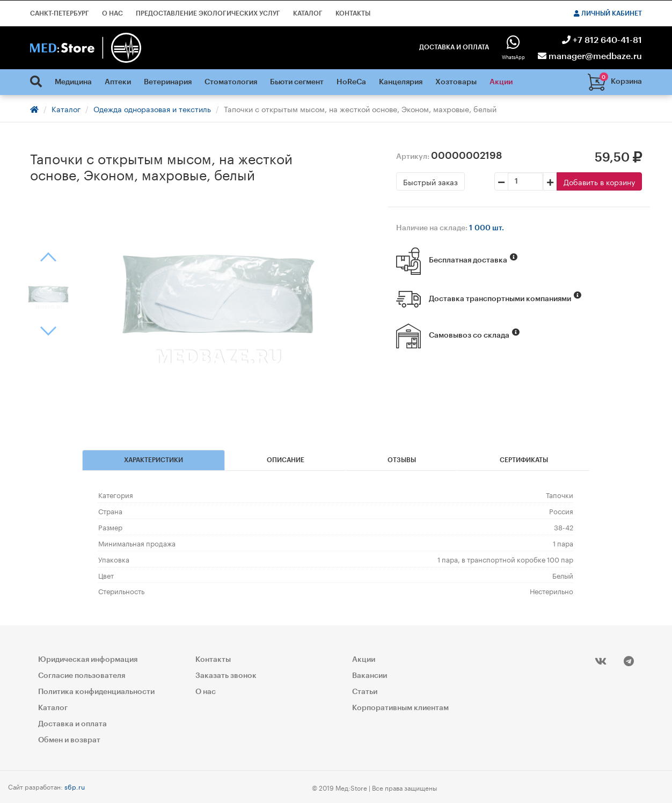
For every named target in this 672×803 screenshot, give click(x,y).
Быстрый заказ (430, 181)
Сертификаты (524, 460)
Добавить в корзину (599, 181)
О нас (112, 13)
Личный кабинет (608, 13)
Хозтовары (456, 82)
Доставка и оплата (454, 47)
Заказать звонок (226, 676)
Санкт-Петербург (60, 13)
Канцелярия (401, 82)
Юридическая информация (88, 660)
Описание (286, 460)
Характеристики (154, 460)
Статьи (365, 692)
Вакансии (370, 676)
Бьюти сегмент (297, 82)
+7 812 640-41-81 (602, 40)
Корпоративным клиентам (400, 708)
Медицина (73, 82)
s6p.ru (75, 786)
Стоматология (231, 82)
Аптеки (118, 82)
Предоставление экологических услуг (208, 13)
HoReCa (351, 82)
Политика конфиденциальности (96, 692)
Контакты (353, 13)
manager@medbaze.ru (590, 56)
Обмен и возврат (69, 740)
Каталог (308, 13)
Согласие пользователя (82, 676)
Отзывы (402, 460)
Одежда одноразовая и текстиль (152, 108)
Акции (501, 82)
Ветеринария (168, 82)
